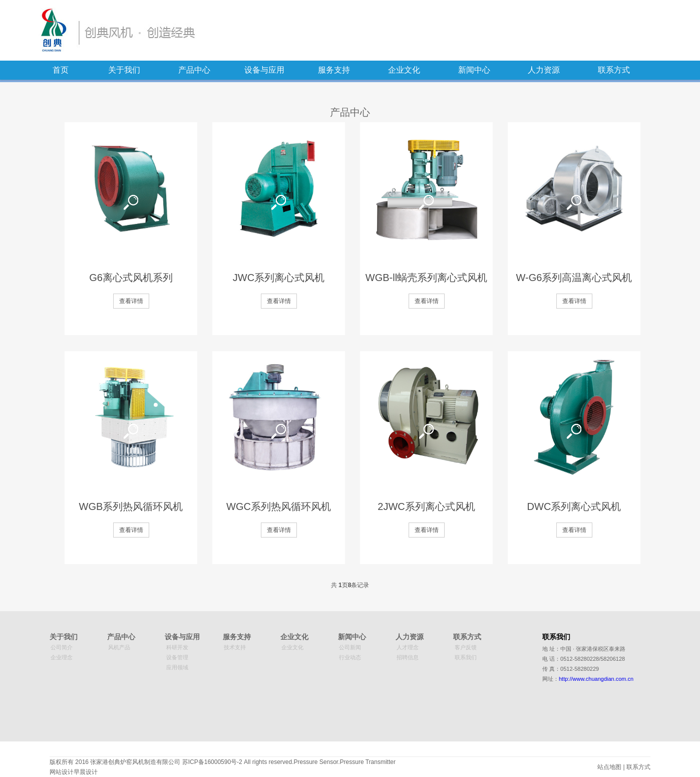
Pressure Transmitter (368, 762)
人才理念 (408, 647)
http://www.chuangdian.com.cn (596, 679)
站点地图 (609, 767)
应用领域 (177, 667)
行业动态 (350, 657)
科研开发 (177, 647)
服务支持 (334, 70)
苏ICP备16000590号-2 (212, 762)
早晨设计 (86, 772)
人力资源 (544, 70)
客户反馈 (466, 647)
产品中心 (194, 70)
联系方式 (614, 70)
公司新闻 (350, 647)
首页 (61, 70)
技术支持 (235, 647)
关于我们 (124, 70)
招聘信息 (408, 657)
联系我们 (466, 657)
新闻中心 (474, 70)
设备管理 (177, 657)
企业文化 (404, 70)
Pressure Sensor (316, 762)
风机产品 (119, 647)
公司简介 (62, 647)
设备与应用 (264, 70)
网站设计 (62, 772)
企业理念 (62, 657)
